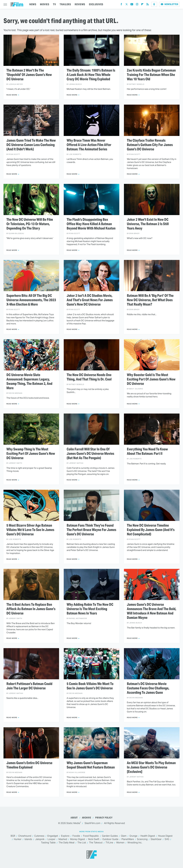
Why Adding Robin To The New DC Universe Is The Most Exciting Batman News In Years (90, 609)
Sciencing (142, 839)
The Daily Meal (66, 843)
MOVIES (45, 4)
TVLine (109, 843)
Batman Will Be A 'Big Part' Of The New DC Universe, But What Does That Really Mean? (150, 300)
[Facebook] (121, 5)
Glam (124, 836)
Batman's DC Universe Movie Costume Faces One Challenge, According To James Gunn (148, 688)
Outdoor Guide (110, 839)
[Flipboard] (142, 5)
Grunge (133, 836)
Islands (28, 839)
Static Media (73, 823)
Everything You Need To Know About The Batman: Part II (147, 451)
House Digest (165, 836)
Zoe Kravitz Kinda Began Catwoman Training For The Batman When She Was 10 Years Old (151, 75)
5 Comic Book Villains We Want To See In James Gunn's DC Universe (90, 686)
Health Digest (148, 836)
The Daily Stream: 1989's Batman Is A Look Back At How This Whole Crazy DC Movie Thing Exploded (91, 75)
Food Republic (91, 836)
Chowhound (25, 836)
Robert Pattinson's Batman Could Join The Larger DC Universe (29, 686)
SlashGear (156, 839)
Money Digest (78, 839)
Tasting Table (48, 843)
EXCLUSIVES (96, 4)
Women (120, 843)
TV (54, 4)
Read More (12, 95)
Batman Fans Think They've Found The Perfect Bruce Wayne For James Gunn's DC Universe (91, 530)
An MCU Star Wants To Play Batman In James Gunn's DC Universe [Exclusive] (151, 767)
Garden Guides (110, 836)
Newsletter (169, 4)
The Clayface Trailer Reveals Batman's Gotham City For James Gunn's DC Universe (150, 145)
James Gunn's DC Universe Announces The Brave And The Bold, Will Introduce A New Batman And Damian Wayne (152, 611)
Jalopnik (40, 839)
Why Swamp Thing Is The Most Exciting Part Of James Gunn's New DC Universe (31, 454)
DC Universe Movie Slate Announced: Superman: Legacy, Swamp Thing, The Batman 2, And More (29, 381)
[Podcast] (154, 4)
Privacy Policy (104, 818)
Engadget (53, 836)
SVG (167, 839)
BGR (13, 836)
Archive (87, 818)
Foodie (76, 836)
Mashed (63, 839)
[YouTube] (132, 5)
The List (82, 843)
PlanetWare (128, 839)
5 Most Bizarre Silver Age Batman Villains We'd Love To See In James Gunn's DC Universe (30, 530)
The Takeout (96, 843)
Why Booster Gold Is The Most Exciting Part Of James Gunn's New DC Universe (151, 379)
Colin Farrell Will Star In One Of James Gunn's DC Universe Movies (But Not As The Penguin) (90, 454)
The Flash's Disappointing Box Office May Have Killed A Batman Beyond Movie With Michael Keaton (91, 224)
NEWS (33, 4)
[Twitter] (127, 5)
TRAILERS (65, 4)
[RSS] (148, 5)
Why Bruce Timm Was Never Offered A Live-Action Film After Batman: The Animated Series (89, 145)
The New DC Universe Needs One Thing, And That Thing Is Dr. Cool (89, 377)
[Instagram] (137, 5)
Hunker (18, 839)
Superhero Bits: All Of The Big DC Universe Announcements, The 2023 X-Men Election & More (31, 300)
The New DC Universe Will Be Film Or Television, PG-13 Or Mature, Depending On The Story (30, 224)
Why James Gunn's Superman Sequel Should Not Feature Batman (91, 765)
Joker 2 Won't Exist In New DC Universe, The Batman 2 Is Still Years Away (148, 224)
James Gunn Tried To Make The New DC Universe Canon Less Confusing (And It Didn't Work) (31, 145)
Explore (65, 836)
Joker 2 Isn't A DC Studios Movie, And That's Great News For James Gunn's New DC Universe (90, 300)
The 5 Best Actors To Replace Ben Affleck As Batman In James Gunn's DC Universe (31, 609)
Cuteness (39, 836)
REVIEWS (80, 4)
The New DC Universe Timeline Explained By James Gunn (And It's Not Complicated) (151, 530)
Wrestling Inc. (135, 843)
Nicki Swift (94, 839)
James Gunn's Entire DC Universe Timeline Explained (29, 765)
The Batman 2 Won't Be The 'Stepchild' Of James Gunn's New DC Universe (29, 75)
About (74, 818)
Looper (51, 839)
